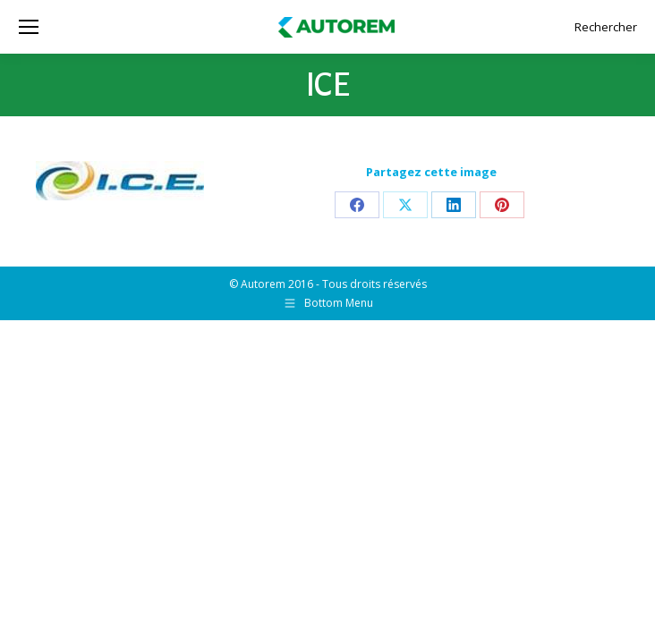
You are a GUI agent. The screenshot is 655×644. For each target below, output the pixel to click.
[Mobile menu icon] (29, 27)
